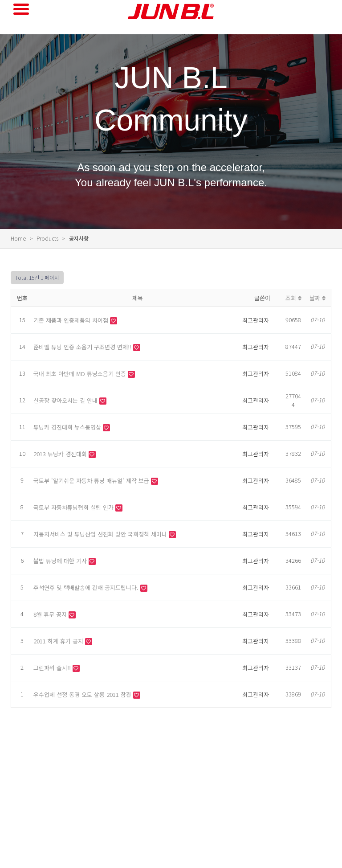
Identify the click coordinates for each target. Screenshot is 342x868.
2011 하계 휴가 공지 (59, 641)
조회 (293, 298)
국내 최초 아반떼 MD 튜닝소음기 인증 (81, 374)
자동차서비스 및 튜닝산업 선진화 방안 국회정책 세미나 (101, 534)
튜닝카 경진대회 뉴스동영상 (68, 427)
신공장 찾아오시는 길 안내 (66, 400)
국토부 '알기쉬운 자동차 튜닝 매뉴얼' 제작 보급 (92, 481)
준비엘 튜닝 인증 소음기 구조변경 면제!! (83, 347)
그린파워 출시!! (53, 668)
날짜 (318, 298)
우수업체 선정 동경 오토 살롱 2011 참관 (83, 694)
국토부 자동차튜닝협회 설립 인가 (74, 507)
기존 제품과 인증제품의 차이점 (72, 320)
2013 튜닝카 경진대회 (61, 454)
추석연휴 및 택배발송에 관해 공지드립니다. (87, 588)
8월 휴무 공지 (51, 614)
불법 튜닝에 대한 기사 (61, 561)
